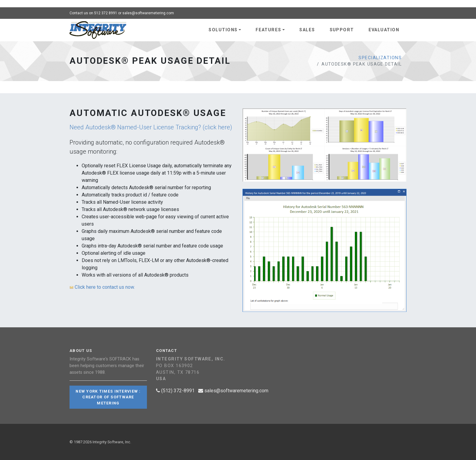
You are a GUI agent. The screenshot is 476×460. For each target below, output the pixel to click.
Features (269, 30)
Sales (307, 30)
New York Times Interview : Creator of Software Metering (108, 397)
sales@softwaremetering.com (148, 13)
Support (342, 30)
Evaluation (384, 30)
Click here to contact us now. (102, 287)
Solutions (223, 30)
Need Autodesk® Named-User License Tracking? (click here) (151, 127)
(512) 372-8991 (175, 391)
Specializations (380, 58)
